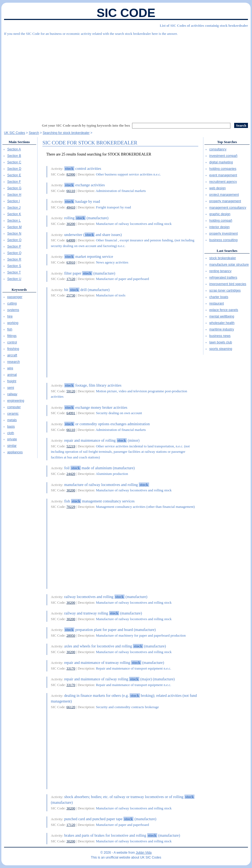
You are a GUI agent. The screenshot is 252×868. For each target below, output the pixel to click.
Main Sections (19, 142)
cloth (11, 433)
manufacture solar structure (229, 265)
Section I (14, 201)
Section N (14, 234)
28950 (71, 635)
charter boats (219, 297)
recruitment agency (223, 182)
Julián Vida (144, 853)
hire (10, 316)
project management (224, 195)
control (12, 342)
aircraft (12, 355)
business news (220, 336)
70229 (71, 507)
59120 (71, 391)
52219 (71, 446)
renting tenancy (220, 271)
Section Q (14, 253)
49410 (71, 207)
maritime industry (222, 329)
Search (34, 133)
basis (11, 427)
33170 (71, 668)
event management (223, 175)
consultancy (218, 149)
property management (225, 201)
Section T (14, 272)
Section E (14, 175)
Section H (14, 195)
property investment (224, 234)
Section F (14, 182)
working (13, 323)
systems (13, 310)
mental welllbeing (222, 316)
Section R (14, 259)
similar (12, 446)
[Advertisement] (126, 77)
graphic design (220, 214)
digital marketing (221, 162)
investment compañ (223, 156)
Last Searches (227, 251)
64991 (71, 413)
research (14, 362)
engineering (16, 401)
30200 (71, 224)
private (12, 439)
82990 (71, 174)
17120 (71, 279)
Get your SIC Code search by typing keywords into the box (86, 125)
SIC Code (126, 13)
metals (12, 420)
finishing (13, 349)
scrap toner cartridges (225, 291)
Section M (14, 227)
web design (218, 188)
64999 (71, 240)
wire (10, 368)
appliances (15, 452)
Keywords (19, 290)
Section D (14, 169)
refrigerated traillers (223, 278)
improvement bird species (228, 284)
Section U (14, 279)
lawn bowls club (221, 342)
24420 (71, 474)
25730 (71, 295)
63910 (71, 262)
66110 (71, 191)
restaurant (217, 303)
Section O (14, 240)
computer (14, 407)
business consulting (224, 240)
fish (10, 329)
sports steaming (221, 349)
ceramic (13, 414)
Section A (14, 149)
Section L (14, 221)
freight (12, 381)
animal (12, 375)
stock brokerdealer (223, 258)
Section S (14, 266)
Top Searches (227, 142)
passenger (15, 297)
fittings (12, 336)
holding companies (223, 169)
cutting (12, 303)
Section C (14, 162)
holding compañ (221, 221)
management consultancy (228, 208)
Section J (14, 208)
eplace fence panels (224, 310)
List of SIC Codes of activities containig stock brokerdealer (204, 26)
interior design (219, 227)
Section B (14, 156)
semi (11, 388)
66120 (71, 707)
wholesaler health (222, 323)
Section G (14, 188)
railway (12, 394)
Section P (14, 246)
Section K (14, 214)
